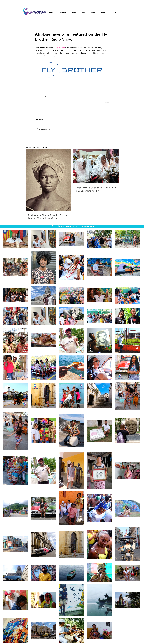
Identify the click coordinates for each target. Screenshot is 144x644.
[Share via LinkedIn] (46, 96)
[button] (64, 13)
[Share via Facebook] (36, 96)
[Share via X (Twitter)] (41, 96)
